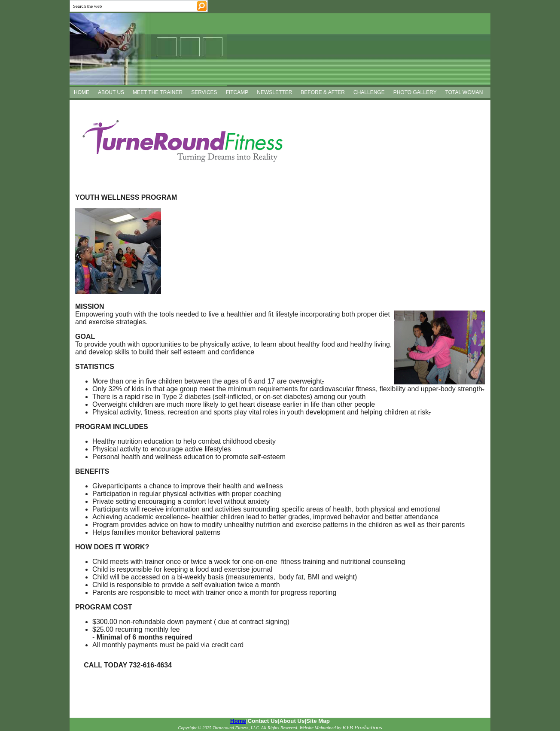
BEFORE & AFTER (323, 92)
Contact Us (263, 721)
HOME (82, 92)
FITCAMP (237, 92)
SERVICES (204, 92)
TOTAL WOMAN (464, 92)
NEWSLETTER (274, 92)
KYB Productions (362, 727)
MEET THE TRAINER (158, 92)
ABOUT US (111, 92)
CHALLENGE (369, 92)
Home (238, 721)
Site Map (318, 721)
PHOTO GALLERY (415, 92)
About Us (292, 721)
